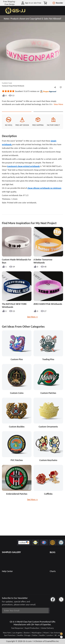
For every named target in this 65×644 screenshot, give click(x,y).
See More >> (32, 323)
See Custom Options (48, 115)
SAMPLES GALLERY (11, 552)
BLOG (53, 552)
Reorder (59, 3)
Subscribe (42, 611)
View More (58, 104)
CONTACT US (17, 115)
